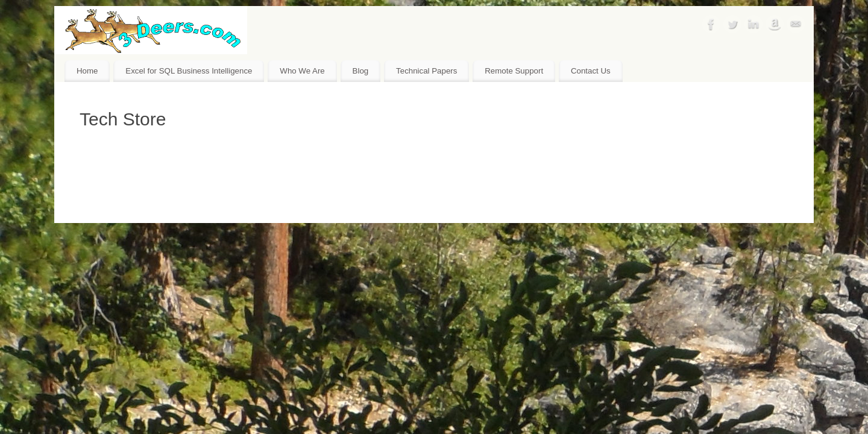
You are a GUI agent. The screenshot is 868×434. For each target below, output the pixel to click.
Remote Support (514, 71)
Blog (361, 71)
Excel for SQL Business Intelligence (189, 71)
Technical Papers (426, 71)
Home (87, 71)
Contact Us (591, 71)
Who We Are (302, 71)
